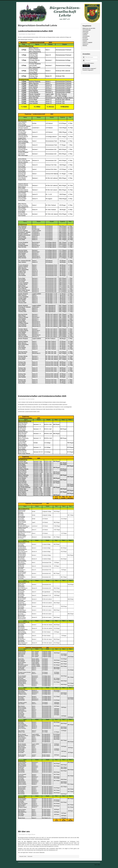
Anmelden (86, 66)
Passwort (85, 60)
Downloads (85, 39)
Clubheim (85, 35)
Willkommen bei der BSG (89, 28)
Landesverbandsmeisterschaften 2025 (35, 31)
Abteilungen (86, 31)
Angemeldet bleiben (89, 63)
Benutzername (85, 57)
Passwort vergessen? (88, 70)
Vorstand (85, 41)
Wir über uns (24, 831)
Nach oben (97, 865)
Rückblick (85, 38)
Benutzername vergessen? (89, 68)
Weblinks (85, 46)
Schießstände (86, 36)
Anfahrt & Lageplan (87, 42)
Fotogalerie (85, 33)
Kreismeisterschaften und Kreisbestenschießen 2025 (42, 396)
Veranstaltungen (87, 30)
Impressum (85, 44)
